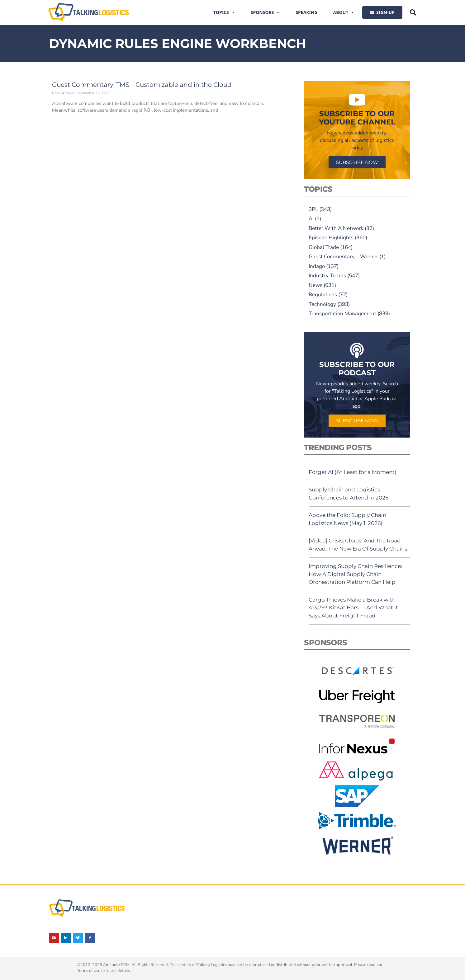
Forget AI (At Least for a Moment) (353, 472)
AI (311, 219)
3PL (313, 209)
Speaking (306, 12)
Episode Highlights (331, 238)
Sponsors (266, 12)
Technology (322, 304)
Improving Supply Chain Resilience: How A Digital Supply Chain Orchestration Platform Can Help (355, 574)
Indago (317, 266)
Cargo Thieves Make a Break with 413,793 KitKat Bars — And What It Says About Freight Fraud (353, 608)
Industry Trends (327, 276)
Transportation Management (342, 314)
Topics (224, 12)
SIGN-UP (385, 12)
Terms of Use (89, 971)
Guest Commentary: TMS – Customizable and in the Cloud (142, 85)
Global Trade (324, 247)
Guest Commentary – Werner (343, 257)
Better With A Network (336, 228)
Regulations (323, 295)
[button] (413, 12)
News (316, 285)
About (344, 12)
